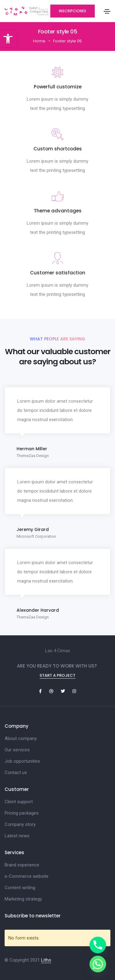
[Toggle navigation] (107, 11)
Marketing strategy (23, 899)
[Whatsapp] (98, 964)
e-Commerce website (27, 876)
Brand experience (22, 865)
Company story (20, 824)
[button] (8, 39)
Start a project (57, 675)
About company (21, 738)
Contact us (16, 773)
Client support (19, 802)
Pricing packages (22, 813)
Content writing (20, 888)
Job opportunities (22, 761)
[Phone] (98, 945)
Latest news (17, 836)
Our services (17, 750)
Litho (46, 960)
